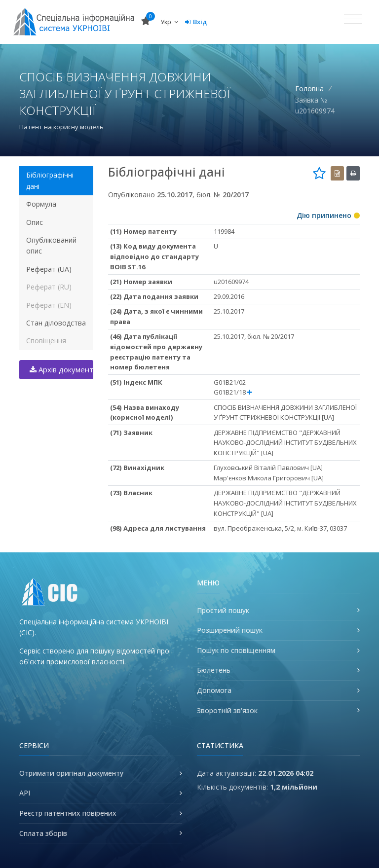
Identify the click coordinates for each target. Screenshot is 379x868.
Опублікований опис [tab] (51, 245)
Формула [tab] (41, 204)
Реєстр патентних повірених (68, 813)
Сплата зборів (43, 833)
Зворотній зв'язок (227, 710)
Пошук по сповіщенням (236, 650)
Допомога (214, 690)
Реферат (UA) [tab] (49, 269)
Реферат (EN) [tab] (49, 305)
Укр (169, 22)
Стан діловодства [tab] (56, 323)
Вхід (196, 22)
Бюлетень (214, 670)
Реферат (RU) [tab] (49, 287)
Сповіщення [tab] (46, 341)
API (25, 793)
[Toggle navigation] (353, 19)
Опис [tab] (35, 222)
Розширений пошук (230, 630)
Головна (309, 89)
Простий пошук (223, 610)
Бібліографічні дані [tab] (50, 180)
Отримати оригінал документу (71, 773)
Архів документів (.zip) (61, 369)
